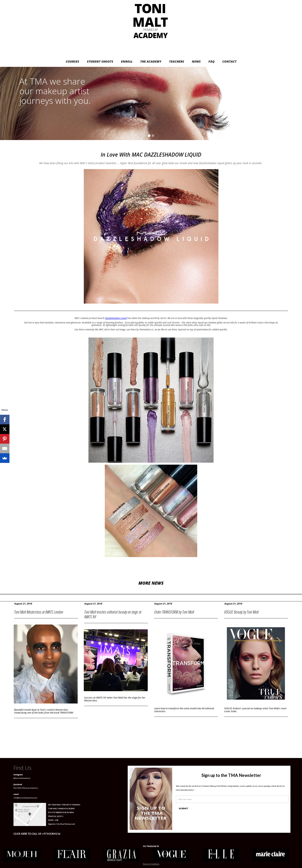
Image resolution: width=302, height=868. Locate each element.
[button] (294, 103)
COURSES (72, 61)
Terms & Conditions (151, 864)
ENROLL (127, 61)
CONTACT (229, 61)
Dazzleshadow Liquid (116, 318)
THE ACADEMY (151, 61)
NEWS (196, 61)
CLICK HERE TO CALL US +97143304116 (37, 834)
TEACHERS (177, 61)
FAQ (211, 61)
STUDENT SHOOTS (100, 61)
